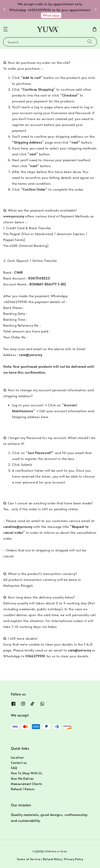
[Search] (90, 42)
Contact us (19, 763)
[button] (5, 29)
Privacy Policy (74, 859)
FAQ (14, 768)
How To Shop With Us (26, 773)
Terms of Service (29, 859)
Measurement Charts (26, 784)
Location (17, 757)
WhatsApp (51, 15)
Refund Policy (52, 859)
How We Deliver (22, 779)
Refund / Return (23, 789)
